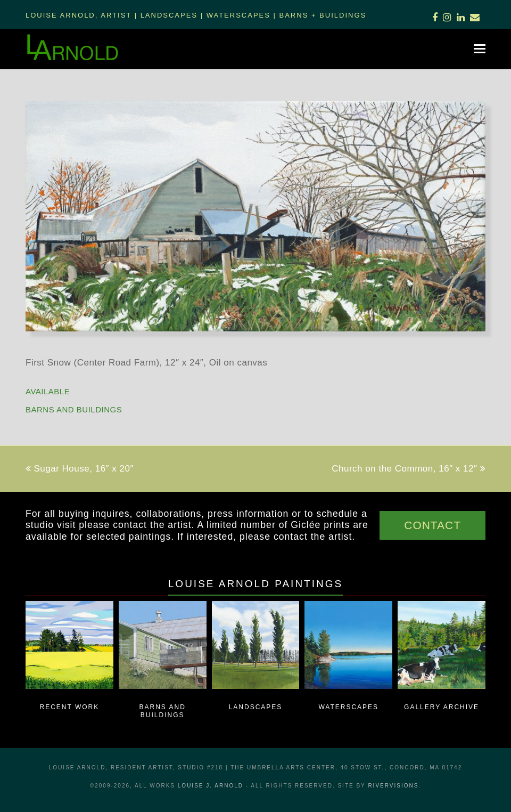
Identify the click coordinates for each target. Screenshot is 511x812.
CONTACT (432, 525)
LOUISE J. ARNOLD (211, 786)
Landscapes (169, 15)
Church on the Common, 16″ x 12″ (409, 469)
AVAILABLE (48, 391)
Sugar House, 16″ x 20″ (80, 469)
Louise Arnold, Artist (79, 15)
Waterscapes (238, 15)
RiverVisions (393, 786)
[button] (480, 49)
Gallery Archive (442, 707)
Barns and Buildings (74, 409)
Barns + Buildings (323, 15)
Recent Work (70, 707)
